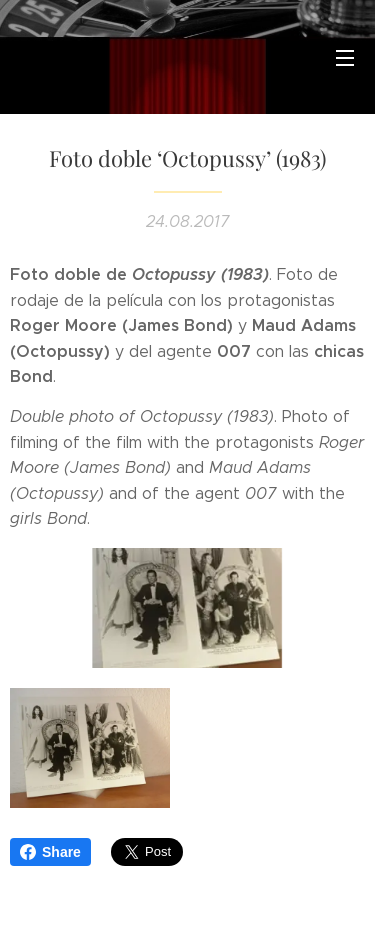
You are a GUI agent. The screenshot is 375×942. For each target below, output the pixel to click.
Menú (345, 58)
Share (50, 852)
